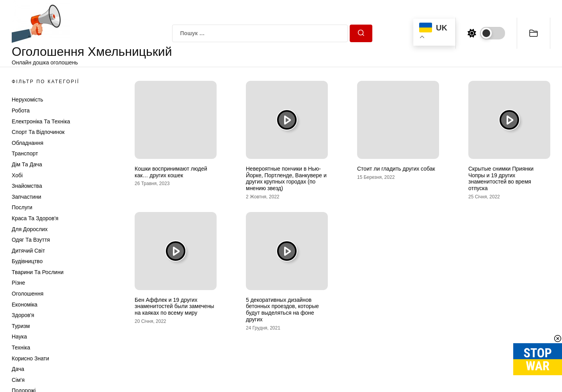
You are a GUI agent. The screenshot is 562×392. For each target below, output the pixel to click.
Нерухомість (28, 100)
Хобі (17, 175)
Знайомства (27, 186)
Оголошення (28, 294)
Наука (19, 337)
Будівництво (27, 261)
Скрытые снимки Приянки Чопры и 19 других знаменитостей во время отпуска (501, 178)
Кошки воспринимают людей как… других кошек (171, 172)
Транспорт (25, 153)
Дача (18, 369)
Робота (21, 110)
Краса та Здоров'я (35, 218)
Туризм (21, 326)
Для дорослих (30, 229)
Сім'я (18, 380)
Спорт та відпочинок (38, 132)
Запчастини (27, 197)
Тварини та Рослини (38, 272)
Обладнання (28, 143)
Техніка (21, 347)
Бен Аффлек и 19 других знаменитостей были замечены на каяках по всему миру (174, 306)
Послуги (22, 207)
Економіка (25, 305)
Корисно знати (30, 358)
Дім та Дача (27, 164)
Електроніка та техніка (41, 121)
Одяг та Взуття (31, 240)
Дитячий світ (28, 251)
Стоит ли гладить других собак (396, 169)
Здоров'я (23, 315)
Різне (18, 283)
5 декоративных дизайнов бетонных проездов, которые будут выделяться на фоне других (282, 310)
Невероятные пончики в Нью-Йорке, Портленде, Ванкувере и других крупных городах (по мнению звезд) (286, 178)
